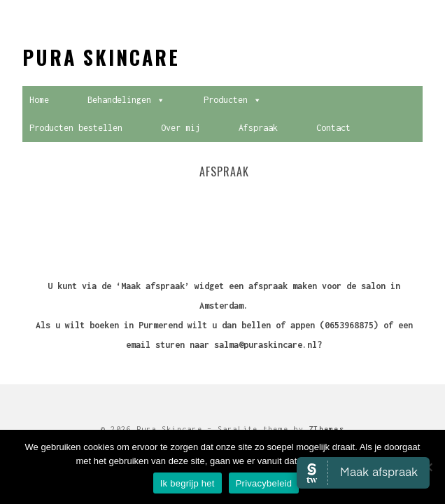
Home (39, 100)
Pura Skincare (101, 57)
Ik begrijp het (188, 483)
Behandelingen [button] (126, 100)
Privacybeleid (264, 483)
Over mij (181, 128)
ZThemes (326, 429)
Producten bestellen (76, 128)
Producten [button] (233, 100)
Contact (333, 128)
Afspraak (258, 128)
